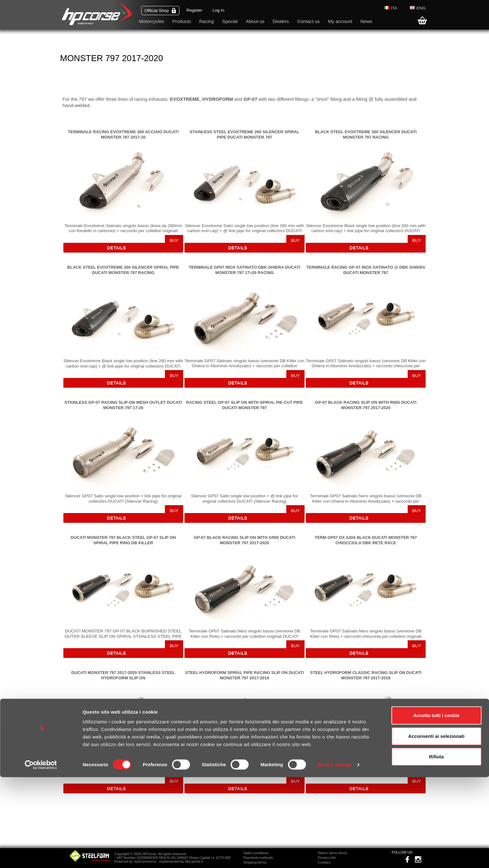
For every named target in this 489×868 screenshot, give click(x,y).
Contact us (309, 21)
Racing (207, 21)
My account (340, 21)
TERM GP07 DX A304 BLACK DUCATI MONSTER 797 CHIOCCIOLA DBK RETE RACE (366, 540)
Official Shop (160, 11)
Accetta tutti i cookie (437, 806)
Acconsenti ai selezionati (436, 827)
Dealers (281, 21)
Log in (218, 10)
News (366, 21)
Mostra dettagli (335, 856)
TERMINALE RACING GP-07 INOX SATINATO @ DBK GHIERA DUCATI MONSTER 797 (366, 270)
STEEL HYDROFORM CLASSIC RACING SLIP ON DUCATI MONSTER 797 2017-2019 (366, 675)
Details (116, 248)
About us (255, 21)
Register (194, 10)
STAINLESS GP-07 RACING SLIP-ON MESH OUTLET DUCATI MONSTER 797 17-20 (123, 405)
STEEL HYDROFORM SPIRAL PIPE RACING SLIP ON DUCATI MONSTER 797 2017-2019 (244, 675)
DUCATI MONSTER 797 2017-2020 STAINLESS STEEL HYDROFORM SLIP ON (123, 675)
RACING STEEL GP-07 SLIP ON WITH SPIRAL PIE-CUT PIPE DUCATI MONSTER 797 (245, 405)
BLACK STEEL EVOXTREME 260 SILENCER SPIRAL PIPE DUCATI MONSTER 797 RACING (123, 270)
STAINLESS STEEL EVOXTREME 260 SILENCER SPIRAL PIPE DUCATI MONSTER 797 (244, 134)
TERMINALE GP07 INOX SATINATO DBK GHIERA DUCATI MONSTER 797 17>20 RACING (244, 270)
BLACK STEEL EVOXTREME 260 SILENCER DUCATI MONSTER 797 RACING (366, 134)
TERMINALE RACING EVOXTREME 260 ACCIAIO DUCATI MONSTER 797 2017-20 (123, 134)
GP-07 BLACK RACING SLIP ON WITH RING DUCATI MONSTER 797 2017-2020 (366, 405)
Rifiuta (437, 847)
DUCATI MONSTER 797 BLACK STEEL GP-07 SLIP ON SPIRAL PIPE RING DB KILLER (123, 540)
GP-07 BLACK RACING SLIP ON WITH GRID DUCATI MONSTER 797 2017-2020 (245, 540)
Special (230, 21)
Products (182, 21)
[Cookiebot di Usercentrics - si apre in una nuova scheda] (41, 856)
